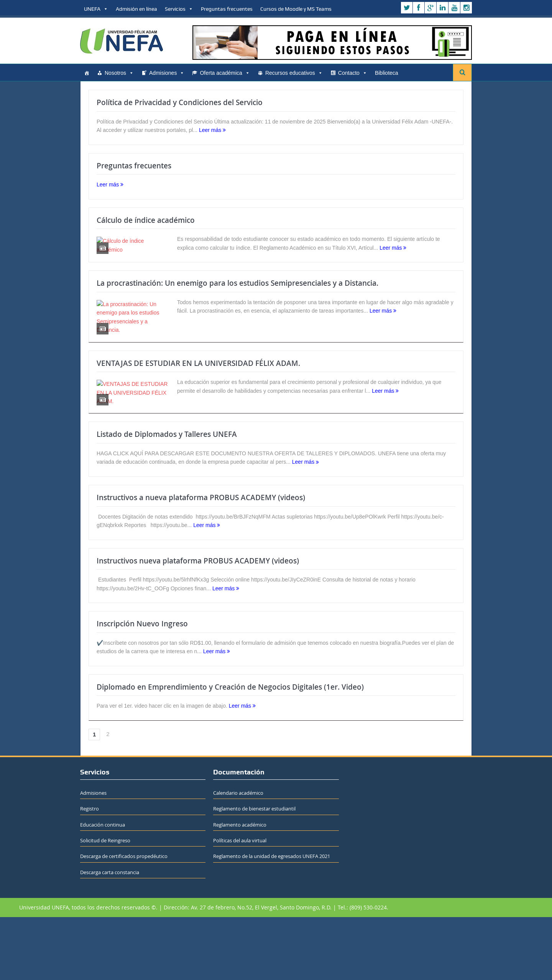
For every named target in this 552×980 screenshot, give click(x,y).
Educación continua (103, 887)
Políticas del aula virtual (240, 903)
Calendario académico (238, 855)
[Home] (87, 73)
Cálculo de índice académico (146, 220)
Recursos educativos (294, 73)
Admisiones (167, 73)
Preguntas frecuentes (227, 9)
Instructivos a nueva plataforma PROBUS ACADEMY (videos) (201, 560)
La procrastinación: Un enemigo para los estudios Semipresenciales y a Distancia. (237, 312)
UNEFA (96, 9)
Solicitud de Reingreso (105, 903)
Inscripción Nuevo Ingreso (142, 686)
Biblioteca (387, 73)
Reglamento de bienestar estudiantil (254, 871)
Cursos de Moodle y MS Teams (296, 9)
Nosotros (119, 73)
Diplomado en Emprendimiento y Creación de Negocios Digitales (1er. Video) (230, 749)
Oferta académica (225, 73)
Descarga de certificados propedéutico (124, 919)
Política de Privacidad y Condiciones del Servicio (180, 102)
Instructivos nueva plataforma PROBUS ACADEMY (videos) (198, 623)
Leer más (212, 130)
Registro (90, 871)
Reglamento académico (240, 887)
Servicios (179, 9)
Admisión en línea (136, 9)
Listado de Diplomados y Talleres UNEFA (167, 497)
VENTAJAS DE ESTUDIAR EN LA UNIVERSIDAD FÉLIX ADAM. (198, 405)
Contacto (353, 73)
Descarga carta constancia (110, 935)
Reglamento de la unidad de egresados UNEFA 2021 (272, 919)
